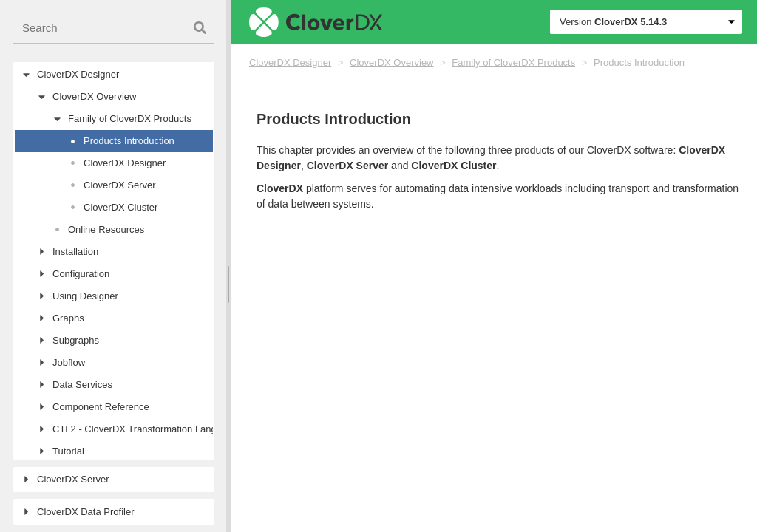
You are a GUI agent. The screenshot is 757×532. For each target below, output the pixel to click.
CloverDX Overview (391, 62)
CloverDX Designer (290, 62)
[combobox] (114, 28)
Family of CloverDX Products (513, 62)
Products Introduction (639, 62)
